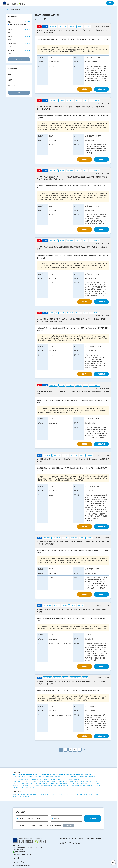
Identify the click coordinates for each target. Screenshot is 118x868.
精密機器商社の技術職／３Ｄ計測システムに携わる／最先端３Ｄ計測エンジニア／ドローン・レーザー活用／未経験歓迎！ (73, 543)
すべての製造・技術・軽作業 (43, 786)
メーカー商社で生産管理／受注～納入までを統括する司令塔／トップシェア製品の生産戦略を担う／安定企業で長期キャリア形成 (72, 320)
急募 (21, 794)
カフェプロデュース (97, 781)
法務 (23, 786)
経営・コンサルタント (63, 777)
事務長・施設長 (73, 779)
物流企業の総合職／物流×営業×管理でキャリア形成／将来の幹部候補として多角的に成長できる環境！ (73, 611)
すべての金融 (81, 777)
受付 (79, 779)
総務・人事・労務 (87, 781)
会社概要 (98, 839)
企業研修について (66, 843)
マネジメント (65, 779)
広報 (14, 788)
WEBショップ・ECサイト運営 (50, 783)
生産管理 (47, 777)
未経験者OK (16, 794)
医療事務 (90, 777)
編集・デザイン (30, 788)
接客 (86, 777)
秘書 (17, 788)
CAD (95, 783)
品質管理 (23, 783)
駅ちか (56, 794)
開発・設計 (57, 786)
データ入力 (22, 788)
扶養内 (81, 794)
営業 (95, 777)
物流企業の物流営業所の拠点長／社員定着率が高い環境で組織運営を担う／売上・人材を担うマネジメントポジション (72, 683)
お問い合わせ (77, 843)
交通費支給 (46, 794)
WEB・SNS (62, 781)
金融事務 (77, 786)
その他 (19, 786)
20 (80, 750)
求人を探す (64, 839)
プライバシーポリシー (19, 862)
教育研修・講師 (42, 781)
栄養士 (99, 783)
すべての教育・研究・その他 (20, 777)
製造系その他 (89, 786)
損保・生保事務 (70, 786)
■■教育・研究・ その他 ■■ (83, 775)
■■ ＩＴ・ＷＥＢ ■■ (19, 775)
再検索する (19, 59)
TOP (7, 10)
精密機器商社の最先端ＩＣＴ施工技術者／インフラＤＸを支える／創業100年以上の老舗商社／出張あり (73, 461)
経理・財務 (29, 783)
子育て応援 (21, 796)
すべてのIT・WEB (37, 783)
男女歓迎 (77, 794)
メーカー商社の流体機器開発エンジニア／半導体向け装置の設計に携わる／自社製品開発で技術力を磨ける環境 (72, 108)
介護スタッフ (16, 783)
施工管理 (63, 786)
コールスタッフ (97, 786)
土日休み (40, 794)
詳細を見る (101, 89)
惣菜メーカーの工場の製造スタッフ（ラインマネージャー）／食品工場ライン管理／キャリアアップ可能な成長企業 (72, 32)
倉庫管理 (79, 781)
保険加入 (52, 794)
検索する (19, 93)
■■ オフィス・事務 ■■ (40, 775)
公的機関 (15, 796)
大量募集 (97, 794)
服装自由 (92, 794)
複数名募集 (26, 794)
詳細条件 (69, 826)
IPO (52, 786)
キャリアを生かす (69, 794)
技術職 (15, 786)
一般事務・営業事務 (18, 779)
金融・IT (26, 779)
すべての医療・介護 (71, 781)
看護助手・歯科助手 (30, 786)
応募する (85, 89)
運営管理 (58, 779)
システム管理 (73, 777)
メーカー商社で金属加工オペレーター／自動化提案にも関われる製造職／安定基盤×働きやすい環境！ (73, 393)
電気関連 (83, 786)
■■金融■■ (29, 775)
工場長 (60, 783)
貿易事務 (65, 783)
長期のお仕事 (33, 794)
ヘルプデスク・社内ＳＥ (49, 779)
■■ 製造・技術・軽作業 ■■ (36, 777)
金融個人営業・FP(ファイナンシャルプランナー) (25, 781)
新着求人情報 (73, 839)
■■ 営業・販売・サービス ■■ (55, 775)
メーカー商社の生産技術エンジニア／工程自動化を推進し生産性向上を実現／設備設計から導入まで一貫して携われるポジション (72, 178)
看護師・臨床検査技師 (53, 781)
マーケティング (72, 783)
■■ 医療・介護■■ (70, 775)
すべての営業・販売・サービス (85, 783)
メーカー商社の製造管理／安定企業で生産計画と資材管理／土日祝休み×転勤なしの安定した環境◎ (72, 248)
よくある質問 (89, 839)
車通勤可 (86, 794)
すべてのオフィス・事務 (36, 779)
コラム (81, 839)
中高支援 (27, 796)
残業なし (61, 794)
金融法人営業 (53, 777)
